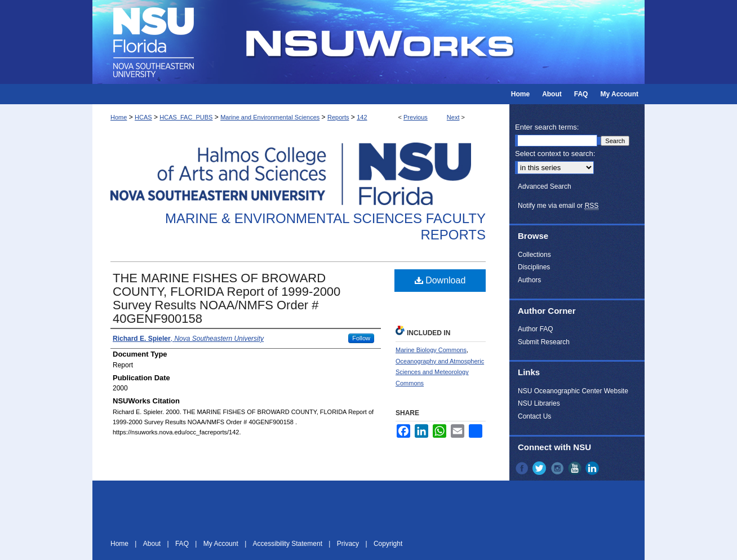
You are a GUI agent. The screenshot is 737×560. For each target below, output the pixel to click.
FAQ (183, 544)
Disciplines (534, 267)
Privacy (349, 544)
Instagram (558, 468)
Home (119, 117)
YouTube (576, 468)
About (153, 544)
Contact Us (534, 416)
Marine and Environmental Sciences (270, 117)
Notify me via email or (558, 206)
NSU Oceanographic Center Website (573, 391)
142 (362, 117)
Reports (338, 117)
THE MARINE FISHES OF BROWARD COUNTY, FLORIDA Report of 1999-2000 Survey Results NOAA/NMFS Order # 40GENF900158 (227, 298)
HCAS (143, 117)
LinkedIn (593, 468)
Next (453, 117)
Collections (534, 255)
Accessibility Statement (289, 544)
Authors (529, 280)
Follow (361, 338)
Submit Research (544, 342)
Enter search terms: (547, 127)
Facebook (523, 468)
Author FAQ (536, 329)
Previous (416, 117)
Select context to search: (555, 154)
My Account (222, 544)
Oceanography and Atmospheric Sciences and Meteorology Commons (440, 372)
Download (440, 280)
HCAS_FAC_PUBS (186, 117)
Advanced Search (545, 186)
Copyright (388, 544)
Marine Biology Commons (431, 350)
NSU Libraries (539, 403)
